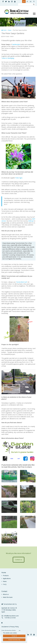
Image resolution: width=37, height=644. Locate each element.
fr (34, 1)
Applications (7, 578)
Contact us (19, 560)
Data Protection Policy (9, 631)
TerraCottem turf (21, 282)
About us (6, 594)
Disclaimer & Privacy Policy (10, 627)
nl (27, 1)
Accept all (14, 636)
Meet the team (8, 597)
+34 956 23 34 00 (9, 618)
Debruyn (31, 221)
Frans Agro (19, 178)
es (31, 1)
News (10, 30)
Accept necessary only (14, 640)
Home (5, 30)
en (24, 1)
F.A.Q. (5, 584)
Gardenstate (16, 44)
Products (6, 575)
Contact (4, 591)
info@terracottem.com (10, 616)
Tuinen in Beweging (8, 58)
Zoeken (34, 4)
